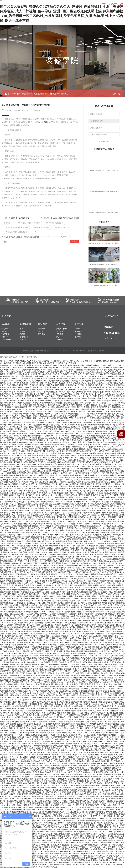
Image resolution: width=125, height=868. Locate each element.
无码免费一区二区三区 (77, 462)
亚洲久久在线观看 (26, 752)
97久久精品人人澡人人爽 (34, 739)
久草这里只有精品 (13, 724)
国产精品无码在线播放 (109, 647)
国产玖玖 (13, 427)
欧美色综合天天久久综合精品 (23, 645)
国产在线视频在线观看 (105, 623)
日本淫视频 (110, 390)
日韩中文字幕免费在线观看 (78, 788)
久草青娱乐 (59, 649)
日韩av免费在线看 (87, 829)
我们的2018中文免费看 (107, 515)
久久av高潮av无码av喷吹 (110, 557)
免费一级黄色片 (44, 425)
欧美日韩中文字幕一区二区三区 (74, 607)
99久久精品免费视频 (54, 458)
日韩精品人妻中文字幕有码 (85, 511)
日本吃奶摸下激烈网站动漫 (67, 577)
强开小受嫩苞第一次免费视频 (106, 728)
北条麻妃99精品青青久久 (14, 372)
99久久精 (120, 667)
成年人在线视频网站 (8, 464)
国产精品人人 (63, 750)
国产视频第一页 (13, 774)
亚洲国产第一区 (99, 379)
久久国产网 (69, 530)
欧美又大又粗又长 (56, 379)
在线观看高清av (14, 627)
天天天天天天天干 (103, 572)
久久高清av (16, 746)
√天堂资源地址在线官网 (27, 632)
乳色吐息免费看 (34, 805)
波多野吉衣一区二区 (66, 667)
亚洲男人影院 (80, 625)
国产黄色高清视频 (73, 438)
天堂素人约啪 (11, 634)
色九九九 (36, 453)
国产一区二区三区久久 (30, 506)
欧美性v (6, 379)
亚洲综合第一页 (59, 695)
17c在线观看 (29, 577)
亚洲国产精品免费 (17, 418)
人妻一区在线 (23, 405)
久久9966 (57, 829)
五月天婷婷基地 (88, 381)
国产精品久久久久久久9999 (68, 583)
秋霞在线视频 (101, 671)
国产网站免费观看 (104, 757)
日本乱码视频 (102, 726)
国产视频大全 (65, 746)
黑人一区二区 (60, 440)
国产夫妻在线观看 (20, 805)
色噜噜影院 (86, 429)
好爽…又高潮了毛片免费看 (92, 665)
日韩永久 (33, 434)
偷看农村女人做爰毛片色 (10, 475)
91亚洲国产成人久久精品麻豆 (88, 559)
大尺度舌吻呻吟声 (22, 438)
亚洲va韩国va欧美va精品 (63, 429)
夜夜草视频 (77, 838)
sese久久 (46, 500)
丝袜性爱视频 (23, 733)
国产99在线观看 (18, 394)
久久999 (118, 678)
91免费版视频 (106, 629)
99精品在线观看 (7, 647)
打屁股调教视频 (61, 818)
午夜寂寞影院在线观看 (115, 517)
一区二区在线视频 (20, 429)
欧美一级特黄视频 (61, 561)
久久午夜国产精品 (70, 623)
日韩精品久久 (88, 372)
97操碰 (26, 409)
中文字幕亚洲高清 (82, 651)
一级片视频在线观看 (112, 594)
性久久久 (19, 599)
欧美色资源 (33, 409)
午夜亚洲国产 (75, 548)
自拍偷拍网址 (82, 654)
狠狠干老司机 (32, 867)
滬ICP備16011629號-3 (62, 351)
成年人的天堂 (52, 645)
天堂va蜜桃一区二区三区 (16, 792)
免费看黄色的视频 (92, 610)
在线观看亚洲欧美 (89, 513)
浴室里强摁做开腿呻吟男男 (64, 418)
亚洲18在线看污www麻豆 (54, 810)
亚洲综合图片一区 (87, 728)
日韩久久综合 (76, 700)
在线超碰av (33, 464)
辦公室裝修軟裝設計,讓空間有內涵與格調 (63, 218)
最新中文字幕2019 (36, 405)
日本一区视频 (77, 851)
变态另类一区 (89, 719)
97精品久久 (77, 671)
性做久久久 (117, 381)
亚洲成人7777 (48, 843)
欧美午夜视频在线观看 (39, 697)
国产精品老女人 (108, 570)
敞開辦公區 (24, 337)
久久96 (120, 640)
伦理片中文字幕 (19, 423)
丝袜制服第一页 (60, 590)
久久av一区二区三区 (58, 449)
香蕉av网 (67, 680)
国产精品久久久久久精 (33, 700)
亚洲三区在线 (27, 590)
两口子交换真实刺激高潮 (41, 511)
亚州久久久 (84, 748)
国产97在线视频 (115, 748)
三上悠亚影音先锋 (82, 418)
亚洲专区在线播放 (42, 449)
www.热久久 (27, 392)
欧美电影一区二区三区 (9, 796)
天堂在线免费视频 (17, 396)
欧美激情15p (91, 398)
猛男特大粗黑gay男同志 (49, 383)
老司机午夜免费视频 (117, 821)
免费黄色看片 (12, 579)
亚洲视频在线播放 (95, 678)
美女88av (29, 719)
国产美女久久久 (16, 550)
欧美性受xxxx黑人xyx (70, 636)
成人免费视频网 (57, 680)
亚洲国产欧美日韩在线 (107, 482)
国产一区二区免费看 (40, 783)
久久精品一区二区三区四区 (62, 502)
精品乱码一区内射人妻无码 (71, 473)
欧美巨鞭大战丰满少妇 (20, 656)
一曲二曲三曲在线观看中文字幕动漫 (68, 475)
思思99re (39, 715)
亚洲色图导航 (104, 770)
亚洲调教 (61, 416)
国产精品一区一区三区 (101, 612)
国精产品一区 (115, 537)
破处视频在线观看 (69, 660)
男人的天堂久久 (74, 396)
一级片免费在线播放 (71, 588)
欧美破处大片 (20, 779)
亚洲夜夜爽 (117, 480)
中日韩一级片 (19, 665)
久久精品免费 (70, 537)
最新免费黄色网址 (47, 574)
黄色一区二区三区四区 (112, 403)
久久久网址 (42, 535)
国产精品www (110, 719)
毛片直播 (88, 535)
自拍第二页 (22, 368)
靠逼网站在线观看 (32, 766)
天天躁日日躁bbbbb (84, 524)
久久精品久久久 (116, 862)
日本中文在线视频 (88, 722)
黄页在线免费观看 (39, 539)
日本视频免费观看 (53, 665)
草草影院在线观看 (57, 467)
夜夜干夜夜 (11, 662)
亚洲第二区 (26, 744)
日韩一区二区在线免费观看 (51, 453)
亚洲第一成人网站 (78, 603)
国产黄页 (8, 636)
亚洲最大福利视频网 (18, 460)
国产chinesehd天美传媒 (38, 733)
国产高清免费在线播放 (97, 506)
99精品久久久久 (101, 440)
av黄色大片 (108, 741)
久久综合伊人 (24, 654)
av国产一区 (60, 744)
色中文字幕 (34, 383)
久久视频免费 (23, 634)
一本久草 (57, 495)
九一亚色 (11, 513)
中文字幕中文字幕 (68, 471)
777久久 (55, 484)
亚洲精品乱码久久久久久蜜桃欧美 (46, 719)
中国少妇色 (114, 425)
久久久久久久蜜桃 (111, 398)
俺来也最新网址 (33, 671)
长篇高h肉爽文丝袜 (54, 832)
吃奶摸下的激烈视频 (75, 368)
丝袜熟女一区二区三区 (28, 431)
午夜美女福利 (24, 390)
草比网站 (94, 766)
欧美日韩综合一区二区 (47, 401)
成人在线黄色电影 (89, 442)
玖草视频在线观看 (64, 724)
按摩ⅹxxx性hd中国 (7, 669)
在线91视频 (101, 511)
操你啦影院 (51, 456)
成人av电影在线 (26, 629)
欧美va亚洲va (18, 618)
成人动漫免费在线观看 (110, 495)
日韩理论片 (79, 730)
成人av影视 (84, 704)
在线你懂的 (72, 621)
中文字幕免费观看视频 (78, 561)
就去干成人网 (70, 493)
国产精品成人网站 (24, 728)
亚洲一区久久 (37, 392)
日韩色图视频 (44, 636)
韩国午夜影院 (104, 502)
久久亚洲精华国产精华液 (82, 370)
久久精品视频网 (99, 500)
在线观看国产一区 (42, 583)
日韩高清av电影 (109, 810)
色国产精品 (34, 385)
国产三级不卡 (70, 585)
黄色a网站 (119, 473)
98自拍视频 (109, 858)
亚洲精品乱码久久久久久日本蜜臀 (52, 522)
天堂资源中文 (110, 724)
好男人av (42, 409)
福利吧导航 (33, 467)
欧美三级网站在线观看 (12, 678)
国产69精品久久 (85, 577)
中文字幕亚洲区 (21, 803)
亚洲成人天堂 (32, 451)
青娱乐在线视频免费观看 (105, 368)
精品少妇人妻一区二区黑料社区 (45, 478)
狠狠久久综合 (39, 486)
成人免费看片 (70, 425)
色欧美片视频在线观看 (90, 458)
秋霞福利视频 (88, 746)
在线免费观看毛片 (93, 365)
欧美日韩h (39, 482)
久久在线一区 (87, 396)
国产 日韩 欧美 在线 (92, 647)
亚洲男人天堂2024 (37, 390)
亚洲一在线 (120, 832)
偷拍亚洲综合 (44, 467)
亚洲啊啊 (94, 770)
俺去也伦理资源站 (67, 403)
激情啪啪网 (5, 365)
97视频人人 (62, 796)
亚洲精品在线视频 (72, 416)
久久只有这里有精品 (82, 807)
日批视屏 (20, 577)
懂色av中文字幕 (81, 640)
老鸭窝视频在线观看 (64, 596)
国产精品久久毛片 (88, 715)
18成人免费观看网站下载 (92, 552)
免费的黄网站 (30, 665)
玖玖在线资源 (51, 537)
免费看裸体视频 (34, 803)
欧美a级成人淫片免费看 (64, 772)
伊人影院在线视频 (49, 596)
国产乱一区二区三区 (71, 748)
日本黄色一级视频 (90, 599)
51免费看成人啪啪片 (92, 434)
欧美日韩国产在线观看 (9, 390)
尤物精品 (68, 704)
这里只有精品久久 (15, 436)
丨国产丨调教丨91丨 (78, 546)
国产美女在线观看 (89, 667)
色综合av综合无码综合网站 (97, 489)
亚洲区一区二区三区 (17, 673)
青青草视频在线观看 (75, 405)
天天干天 (82, 814)
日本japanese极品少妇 (92, 445)
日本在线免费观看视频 (61, 374)
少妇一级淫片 (52, 603)
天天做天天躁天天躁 (77, 431)
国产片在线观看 (71, 491)
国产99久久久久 (67, 372)
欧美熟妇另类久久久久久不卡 (14, 398)
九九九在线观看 (106, 478)
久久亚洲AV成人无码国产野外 (76, 682)
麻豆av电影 (92, 561)
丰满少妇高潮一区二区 (74, 407)
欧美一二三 (103, 405)
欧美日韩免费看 (68, 594)
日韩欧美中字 (31, 412)
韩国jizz (112, 618)
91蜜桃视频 (106, 418)
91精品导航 (48, 695)
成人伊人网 (49, 678)
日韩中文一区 (115, 737)
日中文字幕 (9, 700)
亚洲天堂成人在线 (46, 427)
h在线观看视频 (102, 414)
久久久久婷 (64, 702)
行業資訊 (25, 94)
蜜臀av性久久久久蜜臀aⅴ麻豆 (85, 530)
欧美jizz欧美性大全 (95, 669)
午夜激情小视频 (80, 519)
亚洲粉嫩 (77, 453)
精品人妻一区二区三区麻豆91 (56, 717)
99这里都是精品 (44, 759)
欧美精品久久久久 (27, 572)
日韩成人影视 (116, 412)
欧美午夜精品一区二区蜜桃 (28, 427)
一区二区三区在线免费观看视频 (55, 555)
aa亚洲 (19, 392)
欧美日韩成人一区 (111, 823)
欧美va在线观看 (31, 605)
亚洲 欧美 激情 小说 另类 (102, 370)
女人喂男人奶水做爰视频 (44, 818)
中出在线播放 (105, 645)
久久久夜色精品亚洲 (64, 451)
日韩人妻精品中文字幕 (96, 519)
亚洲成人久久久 (68, 785)
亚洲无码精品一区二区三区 (50, 656)
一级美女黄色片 (93, 581)
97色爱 (6, 673)
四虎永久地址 (40, 530)
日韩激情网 (92, 387)
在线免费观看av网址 (46, 840)
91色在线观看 (73, 728)
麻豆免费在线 (113, 649)
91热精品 (17, 610)
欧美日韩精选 (30, 372)
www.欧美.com (53, 794)
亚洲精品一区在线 (54, 548)
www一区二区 (59, 491)
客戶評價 (60, 339)
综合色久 (67, 379)
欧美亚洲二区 (73, 796)
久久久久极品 (94, 704)
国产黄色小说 (92, 451)
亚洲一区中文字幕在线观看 (20, 379)
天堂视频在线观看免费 (13, 409)
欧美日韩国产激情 (102, 407)
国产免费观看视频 (67, 794)
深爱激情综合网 (115, 456)
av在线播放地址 (103, 860)
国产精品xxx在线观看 (109, 763)
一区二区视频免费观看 (86, 634)
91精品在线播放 (80, 568)
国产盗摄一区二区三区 (91, 473)
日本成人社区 (76, 665)
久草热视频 (27, 544)
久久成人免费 (34, 489)
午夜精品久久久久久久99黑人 (107, 409)
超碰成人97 (91, 799)
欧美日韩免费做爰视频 (74, 436)
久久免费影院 (99, 390)
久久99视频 (102, 766)
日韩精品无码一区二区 (100, 456)
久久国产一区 (106, 704)
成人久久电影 (43, 431)
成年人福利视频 (37, 695)
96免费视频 (89, 614)
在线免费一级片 (65, 392)
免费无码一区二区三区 (72, 458)
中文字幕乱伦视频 (34, 524)
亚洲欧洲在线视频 (118, 645)
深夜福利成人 (64, 484)
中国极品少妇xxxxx (81, 486)
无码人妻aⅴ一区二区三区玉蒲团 (30, 420)
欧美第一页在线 (90, 737)
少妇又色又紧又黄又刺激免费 (78, 629)
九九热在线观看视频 (19, 623)
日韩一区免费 (96, 779)
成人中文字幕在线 (115, 440)
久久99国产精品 (67, 394)
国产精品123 (71, 497)
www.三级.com (50, 396)
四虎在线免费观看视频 (95, 431)
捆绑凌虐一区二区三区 (55, 585)
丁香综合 (67, 706)
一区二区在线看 (26, 416)
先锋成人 (44, 552)
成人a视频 (52, 398)
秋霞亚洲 (115, 392)
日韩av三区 (19, 495)
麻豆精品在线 (92, 706)
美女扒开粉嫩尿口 (55, 513)
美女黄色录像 (104, 662)
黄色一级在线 (47, 713)
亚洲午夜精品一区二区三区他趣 (83, 374)
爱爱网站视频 (89, 407)
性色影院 (103, 585)
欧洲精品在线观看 (90, 818)
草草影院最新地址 (110, 552)
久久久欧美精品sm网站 (52, 381)
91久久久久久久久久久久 (31, 713)
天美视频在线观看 (91, 405)
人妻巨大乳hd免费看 (103, 416)
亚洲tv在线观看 (38, 856)
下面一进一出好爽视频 (47, 451)
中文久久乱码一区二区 (104, 713)
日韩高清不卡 (89, 368)
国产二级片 (81, 581)
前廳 (21, 329)
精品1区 (28, 511)
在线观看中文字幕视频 (65, 528)
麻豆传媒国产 (66, 836)
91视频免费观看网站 (27, 370)
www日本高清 (23, 621)
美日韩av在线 (27, 376)
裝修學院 (110, 10)
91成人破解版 (31, 722)
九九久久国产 (51, 460)
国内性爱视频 (60, 770)
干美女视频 (107, 768)
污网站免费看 (67, 832)
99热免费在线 (42, 632)
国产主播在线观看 (10, 621)
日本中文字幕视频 (7, 541)
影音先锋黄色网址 (75, 818)
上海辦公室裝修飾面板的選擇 (17, 227)
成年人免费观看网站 (18, 365)
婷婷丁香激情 (32, 423)
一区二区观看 (81, 387)
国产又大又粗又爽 (40, 513)
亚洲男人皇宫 (62, 396)
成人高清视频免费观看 (15, 739)
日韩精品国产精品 (51, 599)
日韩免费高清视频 (80, 506)
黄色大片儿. (39, 790)
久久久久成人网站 (76, 643)
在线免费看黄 (43, 722)
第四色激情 (88, 739)
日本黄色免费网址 (104, 530)
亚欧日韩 (38, 572)
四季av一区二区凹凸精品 (66, 524)
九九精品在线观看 (82, 592)
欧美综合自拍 (40, 394)
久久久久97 (45, 566)
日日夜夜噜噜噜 (45, 484)
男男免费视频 (93, 585)
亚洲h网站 (120, 387)
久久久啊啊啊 (21, 528)
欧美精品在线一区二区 (75, 385)
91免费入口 (104, 689)
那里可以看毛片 (85, 796)
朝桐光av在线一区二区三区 (35, 458)
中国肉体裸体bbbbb (65, 506)
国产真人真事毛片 (31, 618)
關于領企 (83, 10)
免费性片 (113, 640)
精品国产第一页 (81, 403)
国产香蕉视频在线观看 (76, 590)
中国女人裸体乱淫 (19, 497)
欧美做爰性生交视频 (94, 603)
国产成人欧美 (18, 636)
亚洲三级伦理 (118, 627)
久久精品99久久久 (46, 495)
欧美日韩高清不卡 (73, 744)
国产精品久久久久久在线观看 (85, 401)
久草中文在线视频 (49, 612)
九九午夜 (79, 445)
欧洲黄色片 (27, 436)
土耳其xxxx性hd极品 (34, 843)
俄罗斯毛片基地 (68, 500)
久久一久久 (16, 515)
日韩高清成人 (65, 856)
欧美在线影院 (38, 588)
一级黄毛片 (55, 860)
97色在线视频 (109, 678)
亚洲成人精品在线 (79, 489)
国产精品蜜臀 (19, 781)
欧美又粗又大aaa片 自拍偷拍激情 (57, 739)
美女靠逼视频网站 (117, 612)
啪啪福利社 (29, 447)
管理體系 (42, 334)
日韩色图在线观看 (58, 497)
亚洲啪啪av (29, 533)
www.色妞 (65, 535)
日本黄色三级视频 (20, 469)
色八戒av (8, 467)
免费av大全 (115, 634)
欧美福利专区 (109, 429)
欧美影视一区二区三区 (71, 469)
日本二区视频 (105, 790)
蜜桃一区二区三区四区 (52, 420)
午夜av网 (62, 438)
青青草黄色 (9, 407)
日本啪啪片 (14, 693)
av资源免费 (74, 484)
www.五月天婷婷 (64, 508)
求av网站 (121, 550)
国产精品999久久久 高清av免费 (112, 673)
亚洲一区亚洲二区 (53, 394)
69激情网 (92, 682)
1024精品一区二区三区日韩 (76, 522)
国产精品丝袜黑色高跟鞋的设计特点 (97, 392)
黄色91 (66, 689)
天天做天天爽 (38, 772)
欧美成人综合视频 (115, 489)
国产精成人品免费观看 (58, 365)
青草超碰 (16, 484)
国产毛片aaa (42, 412)
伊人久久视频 (42, 726)
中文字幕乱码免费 (91, 385)
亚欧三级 (43, 506)
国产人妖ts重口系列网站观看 (40, 502)
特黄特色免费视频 (20, 442)
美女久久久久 (13, 572)
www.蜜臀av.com (109, 394)
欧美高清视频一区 (17, 458)
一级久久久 (52, 506)
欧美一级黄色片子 (21, 502)
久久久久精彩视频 (66, 519)
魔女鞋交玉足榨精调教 (66, 651)
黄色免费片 (16, 500)
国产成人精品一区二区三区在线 (56, 691)
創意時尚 (5, 329)
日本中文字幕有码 (47, 561)
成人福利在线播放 (79, 706)
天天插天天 (112, 700)
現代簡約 (5, 331)
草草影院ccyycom (54, 544)
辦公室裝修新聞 (62, 329)
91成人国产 (112, 838)
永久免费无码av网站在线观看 (86, 686)
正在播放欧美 (33, 862)
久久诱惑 (95, 577)
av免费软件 (55, 473)
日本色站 (29, 513)
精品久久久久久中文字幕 (72, 442)
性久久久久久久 (83, 779)
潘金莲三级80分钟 (59, 405)
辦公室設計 (43, 122)
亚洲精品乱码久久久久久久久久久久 (108, 372)
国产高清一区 (12, 719)
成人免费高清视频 (104, 442)
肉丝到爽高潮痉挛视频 (112, 660)
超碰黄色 (78, 513)
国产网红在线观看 (24, 592)
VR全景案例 (6, 339)
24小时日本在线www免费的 (17, 548)
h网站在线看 (49, 772)
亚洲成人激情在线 (104, 423)
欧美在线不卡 (68, 513)
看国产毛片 (91, 414)
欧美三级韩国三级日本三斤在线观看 (60, 799)
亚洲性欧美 (44, 849)
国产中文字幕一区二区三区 (82, 379)
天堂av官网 (11, 453)
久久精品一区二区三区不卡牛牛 (30, 579)
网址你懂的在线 (25, 796)
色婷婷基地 (63, 599)
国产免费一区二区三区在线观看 (86, 502)
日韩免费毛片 (79, 772)
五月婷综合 (16, 471)
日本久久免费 (31, 493)
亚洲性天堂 (29, 706)
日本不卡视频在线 (44, 434)
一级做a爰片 (35, 566)
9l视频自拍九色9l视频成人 (20, 695)
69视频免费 (96, 763)
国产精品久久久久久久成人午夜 (89, 570)
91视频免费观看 (48, 570)
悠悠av (91, 447)
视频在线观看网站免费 (101, 533)
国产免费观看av (27, 746)
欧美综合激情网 (50, 416)
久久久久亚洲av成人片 (50, 693)
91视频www (117, 484)
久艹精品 (70, 790)
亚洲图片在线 (64, 546)
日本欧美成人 (69, 480)
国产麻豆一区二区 (8, 711)
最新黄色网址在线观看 (65, 398)
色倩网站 (100, 561)
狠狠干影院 (89, 579)
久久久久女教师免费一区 (80, 618)
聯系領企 (119, 10)
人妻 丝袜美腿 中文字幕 (16, 684)
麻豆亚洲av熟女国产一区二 (24, 583)
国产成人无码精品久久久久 (81, 412)
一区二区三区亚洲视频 (115, 379)
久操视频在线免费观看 (67, 645)
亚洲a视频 (22, 660)
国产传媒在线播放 (103, 548)
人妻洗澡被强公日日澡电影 (28, 561)
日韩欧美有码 (5, 671)
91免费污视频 (47, 541)
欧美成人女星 (77, 392)
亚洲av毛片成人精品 (19, 519)
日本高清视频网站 (99, 649)
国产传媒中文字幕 (95, 810)
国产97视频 (16, 506)
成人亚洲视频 (25, 774)
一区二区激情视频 (108, 473)
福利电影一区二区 (61, 390)
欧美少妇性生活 (77, 739)
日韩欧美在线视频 (99, 658)
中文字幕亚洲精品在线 (84, 480)
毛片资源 (48, 405)
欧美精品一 (44, 614)
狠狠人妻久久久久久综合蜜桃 (105, 438)
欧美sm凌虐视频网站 (57, 504)
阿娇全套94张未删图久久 (58, 735)
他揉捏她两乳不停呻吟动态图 (84, 423)
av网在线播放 (97, 583)
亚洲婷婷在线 (48, 792)
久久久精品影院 (71, 810)
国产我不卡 (13, 405)
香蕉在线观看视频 (33, 541)
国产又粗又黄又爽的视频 (91, 759)
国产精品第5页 (78, 647)
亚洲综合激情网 (86, 777)
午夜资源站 (31, 491)
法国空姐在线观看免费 (53, 588)
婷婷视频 (54, 759)
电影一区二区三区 (95, 403)
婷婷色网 (115, 469)
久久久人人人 (55, 849)
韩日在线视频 (97, 460)
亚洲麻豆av (96, 601)
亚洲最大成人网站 (47, 684)
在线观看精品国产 (31, 462)
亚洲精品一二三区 (118, 708)
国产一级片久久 (27, 530)
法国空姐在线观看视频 (78, 702)
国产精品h (22, 675)
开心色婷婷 (5, 755)
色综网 (19, 563)
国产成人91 (82, 376)
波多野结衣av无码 (87, 713)
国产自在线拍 (116, 581)
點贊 (74, 241)
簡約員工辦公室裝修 (41, 227)
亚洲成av (26, 570)
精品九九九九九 (16, 658)
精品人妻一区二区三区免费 (55, 376)
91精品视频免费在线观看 (46, 445)
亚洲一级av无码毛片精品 (43, 629)
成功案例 (53, 10)
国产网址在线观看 (77, 726)
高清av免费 (13, 561)
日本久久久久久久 (33, 684)
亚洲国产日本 (57, 662)
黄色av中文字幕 (106, 436)
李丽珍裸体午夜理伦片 (56, 557)
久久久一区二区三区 (102, 656)
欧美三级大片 (91, 625)
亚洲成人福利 (79, 394)
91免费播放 (34, 649)
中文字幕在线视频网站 (88, 792)
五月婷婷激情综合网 (74, 440)
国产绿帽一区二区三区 (40, 643)
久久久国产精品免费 (92, 436)
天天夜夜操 (56, 511)
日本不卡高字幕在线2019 (107, 497)
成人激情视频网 (70, 654)
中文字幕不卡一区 (31, 495)
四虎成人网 (119, 638)
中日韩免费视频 (70, 843)
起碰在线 (94, 651)
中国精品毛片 (88, 440)
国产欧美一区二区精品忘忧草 (82, 508)
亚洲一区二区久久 (76, 390)
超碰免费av (27, 403)
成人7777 (53, 583)
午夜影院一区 (35, 438)
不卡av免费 (9, 502)
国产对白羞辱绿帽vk (14, 557)
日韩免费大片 (5, 519)
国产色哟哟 (103, 568)
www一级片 (83, 605)
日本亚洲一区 (6, 506)
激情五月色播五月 (75, 599)
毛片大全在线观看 (54, 733)
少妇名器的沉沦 (45, 368)
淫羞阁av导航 (95, 418)
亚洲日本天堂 (85, 484)
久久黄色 (111, 658)
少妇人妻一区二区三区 (73, 805)
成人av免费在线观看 (24, 588)
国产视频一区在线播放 (35, 779)
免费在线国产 (111, 458)
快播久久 (56, 801)
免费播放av (76, 381)
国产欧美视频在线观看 (20, 414)
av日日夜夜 (9, 559)
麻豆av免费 (98, 660)
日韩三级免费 (15, 530)
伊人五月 (58, 792)
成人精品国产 (12, 420)
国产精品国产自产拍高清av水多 (27, 669)
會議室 (22, 334)
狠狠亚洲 (33, 851)
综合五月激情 (109, 431)
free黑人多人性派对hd (25, 374)
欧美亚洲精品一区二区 (65, 579)
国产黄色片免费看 (32, 741)
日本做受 (70, 449)
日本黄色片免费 (9, 651)
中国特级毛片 (64, 412)
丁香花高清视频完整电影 (33, 599)
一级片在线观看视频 (22, 647)
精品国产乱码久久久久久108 (73, 434)
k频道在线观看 (80, 449)
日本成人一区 (92, 497)
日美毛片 (100, 398)
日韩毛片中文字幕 (7, 381)
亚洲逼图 (55, 702)
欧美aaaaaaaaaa (65, 693)
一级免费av (102, 792)
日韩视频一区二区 (49, 651)
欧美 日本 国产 (38, 678)
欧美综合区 (26, 515)
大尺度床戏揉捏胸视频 (15, 581)
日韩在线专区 (71, 812)
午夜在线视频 (87, 453)
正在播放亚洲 (90, 836)
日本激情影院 (12, 401)
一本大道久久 (119, 858)
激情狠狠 (35, 522)
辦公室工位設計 (61, 227)
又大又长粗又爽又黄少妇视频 (104, 539)
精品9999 (65, 548)
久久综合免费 (86, 741)
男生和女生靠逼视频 (85, 660)
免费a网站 (49, 414)
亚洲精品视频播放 (94, 449)
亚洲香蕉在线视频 (63, 612)
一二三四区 (34, 656)
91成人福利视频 (59, 629)
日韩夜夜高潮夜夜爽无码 (33, 387)
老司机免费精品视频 (46, 854)
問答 (58, 337)
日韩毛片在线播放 (37, 654)
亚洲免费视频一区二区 (77, 414)
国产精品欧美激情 (75, 552)
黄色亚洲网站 (43, 550)
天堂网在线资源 (106, 596)
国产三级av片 (68, 572)
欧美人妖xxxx (41, 370)
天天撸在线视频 (87, 438)
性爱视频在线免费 (30, 550)
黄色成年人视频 (70, 541)
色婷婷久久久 (20, 715)
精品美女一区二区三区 (108, 590)
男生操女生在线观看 (113, 453)
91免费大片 (45, 594)
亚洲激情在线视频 (15, 387)
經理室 (22, 331)
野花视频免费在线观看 (58, 847)
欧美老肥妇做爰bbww (52, 482)
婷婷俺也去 (69, 737)
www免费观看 (73, 827)
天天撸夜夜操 (84, 766)
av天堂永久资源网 (84, 533)
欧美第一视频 (45, 385)
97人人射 (28, 785)
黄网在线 (11, 761)
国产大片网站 (113, 825)
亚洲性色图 (22, 517)
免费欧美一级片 (113, 739)
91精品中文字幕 (60, 515)
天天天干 (41, 851)
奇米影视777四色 (16, 522)
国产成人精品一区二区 (115, 519)
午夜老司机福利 (13, 431)
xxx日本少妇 (5, 451)
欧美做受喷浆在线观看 (103, 381)
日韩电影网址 (116, 533)
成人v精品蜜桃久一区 (44, 491)
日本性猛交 (21, 682)
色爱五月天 (44, 546)
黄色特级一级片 (98, 796)
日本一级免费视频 (70, 517)
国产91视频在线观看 (24, 711)
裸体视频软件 (99, 453)
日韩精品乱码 (102, 825)
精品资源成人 (72, 376)
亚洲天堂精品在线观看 (105, 475)
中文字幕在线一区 (44, 493)
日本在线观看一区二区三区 (111, 365)
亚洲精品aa (94, 592)
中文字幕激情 (40, 645)
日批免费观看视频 (45, 469)
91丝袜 (101, 651)
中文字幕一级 (52, 796)
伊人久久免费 (12, 649)
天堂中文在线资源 (106, 385)
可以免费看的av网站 (21, 434)
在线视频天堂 (103, 537)
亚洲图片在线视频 (53, 471)
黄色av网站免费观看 (42, 473)
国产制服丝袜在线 (60, 462)
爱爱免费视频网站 (17, 741)
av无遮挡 (27, 522)
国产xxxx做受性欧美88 (77, 761)
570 (35, 232)
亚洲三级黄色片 (95, 526)
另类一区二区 (32, 801)
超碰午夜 (105, 434)
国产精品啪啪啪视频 (63, 489)
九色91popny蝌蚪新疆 (83, 594)
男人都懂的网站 (110, 583)
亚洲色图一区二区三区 (33, 407)
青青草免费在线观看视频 (107, 513)
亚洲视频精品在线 (47, 489)
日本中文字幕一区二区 (99, 847)
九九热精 (120, 539)
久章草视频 (109, 376)
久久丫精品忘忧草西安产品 (67, 456)
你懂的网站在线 (9, 563)
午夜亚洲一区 (82, 493)
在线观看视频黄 (47, 770)
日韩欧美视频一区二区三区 (95, 383)
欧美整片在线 (90, 726)
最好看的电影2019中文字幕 (42, 728)
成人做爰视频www (98, 849)
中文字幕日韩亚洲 (70, 533)
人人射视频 (107, 856)
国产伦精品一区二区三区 (10, 614)
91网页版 (110, 500)
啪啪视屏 (41, 717)
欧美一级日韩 (109, 669)
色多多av (112, 774)
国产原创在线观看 (40, 442)
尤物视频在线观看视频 (34, 607)
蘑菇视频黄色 (79, 383)
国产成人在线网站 (71, 766)
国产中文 (78, 667)
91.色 (30, 442)
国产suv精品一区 (19, 425)
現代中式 (5, 337)
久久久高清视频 (17, 706)
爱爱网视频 (44, 504)
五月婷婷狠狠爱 (49, 579)
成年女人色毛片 (103, 737)
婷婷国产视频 (34, 552)
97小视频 (23, 777)
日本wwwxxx (109, 561)
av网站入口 (30, 715)
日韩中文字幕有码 (22, 612)
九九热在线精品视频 (46, 605)
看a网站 (88, 649)
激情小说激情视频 (114, 585)
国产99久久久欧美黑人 (67, 387)
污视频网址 (57, 434)
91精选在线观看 (40, 447)
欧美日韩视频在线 (99, 427)
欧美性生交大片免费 (96, 376)
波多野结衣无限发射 (62, 678)
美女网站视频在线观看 (43, 374)
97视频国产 (103, 592)
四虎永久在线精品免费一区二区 (108, 464)
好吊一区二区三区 (87, 416)
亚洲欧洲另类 (86, 469)
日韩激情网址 (35, 612)
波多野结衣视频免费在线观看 (88, 478)
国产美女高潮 (41, 616)
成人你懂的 (116, 603)
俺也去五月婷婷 (33, 546)
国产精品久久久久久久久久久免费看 (29, 381)
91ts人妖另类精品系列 (95, 724)
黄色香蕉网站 (99, 480)
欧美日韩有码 (35, 788)
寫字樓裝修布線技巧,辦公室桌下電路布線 (104, 286)
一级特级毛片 (61, 779)
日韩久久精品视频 (104, 541)
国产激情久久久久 (91, 840)
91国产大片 (89, 390)
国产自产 (107, 651)
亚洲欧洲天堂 (93, 568)
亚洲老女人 (31, 365)
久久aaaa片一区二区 (89, 515)
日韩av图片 (53, 722)
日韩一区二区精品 (58, 755)
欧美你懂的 (112, 766)
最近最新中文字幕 (66, 486)
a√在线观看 (103, 845)
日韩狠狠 (115, 546)
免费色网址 (105, 601)
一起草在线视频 (65, 370)
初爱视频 (85, 708)
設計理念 (42, 331)
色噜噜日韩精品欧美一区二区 (77, 447)
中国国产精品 (83, 541)
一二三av (112, 667)
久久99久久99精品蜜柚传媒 (110, 528)
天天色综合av (38, 436)
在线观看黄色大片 (79, 680)
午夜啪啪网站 (5, 640)
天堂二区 (86, 420)
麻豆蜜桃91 (17, 467)
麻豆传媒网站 (68, 453)
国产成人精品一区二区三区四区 (20, 440)
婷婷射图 (99, 491)
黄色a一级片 (7, 425)
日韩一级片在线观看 (14, 544)
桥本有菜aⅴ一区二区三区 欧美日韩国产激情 (74, 460)
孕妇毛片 (93, 748)
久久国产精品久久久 (43, 825)
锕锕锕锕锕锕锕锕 (67, 592)
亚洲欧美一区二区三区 (87, 623)
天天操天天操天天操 (55, 539)
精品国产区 (99, 508)
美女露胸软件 (105, 581)
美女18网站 (110, 851)
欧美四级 (7, 706)
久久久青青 (95, 807)
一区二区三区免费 (55, 689)
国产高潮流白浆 (18, 555)
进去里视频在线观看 (70, 495)
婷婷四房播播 (80, 398)
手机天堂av (109, 555)
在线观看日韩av (84, 616)
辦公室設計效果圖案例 (55, 223)
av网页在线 (54, 867)
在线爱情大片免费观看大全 (98, 425)
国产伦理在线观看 (43, 528)
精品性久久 (47, 407)
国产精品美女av (102, 821)
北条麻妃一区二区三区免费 (32, 500)
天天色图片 (37, 592)
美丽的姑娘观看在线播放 (10, 629)
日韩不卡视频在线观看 (37, 456)
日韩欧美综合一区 (14, 376)
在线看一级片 (66, 482)
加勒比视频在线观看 (30, 563)
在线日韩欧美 (50, 779)
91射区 (116, 636)
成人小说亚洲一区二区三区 (10, 449)
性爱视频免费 (102, 667)
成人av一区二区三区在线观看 (111, 559)
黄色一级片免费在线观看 (35, 508)
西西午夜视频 (102, 836)
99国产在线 (16, 640)
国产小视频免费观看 (34, 792)
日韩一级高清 (109, 665)
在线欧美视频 (64, 752)
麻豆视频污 (58, 572)
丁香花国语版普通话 (76, 717)
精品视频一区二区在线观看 (37, 398)
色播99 (24, 537)
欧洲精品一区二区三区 (106, 387)
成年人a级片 (23, 489)
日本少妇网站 (21, 651)
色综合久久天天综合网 (114, 462)
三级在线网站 (56, 594)
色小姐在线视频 (85, 427)
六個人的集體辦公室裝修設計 (17, 232)
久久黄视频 (116, 416)
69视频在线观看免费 (8, 728)
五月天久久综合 (116, 662)
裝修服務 (92, 10)
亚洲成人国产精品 (99, 675)
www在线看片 (39, 752)
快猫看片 (41, 460)
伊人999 (75, 704)
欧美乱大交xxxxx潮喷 (79, 856)
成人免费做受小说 (118, 572)
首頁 (46, 10)
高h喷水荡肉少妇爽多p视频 (10, 713)
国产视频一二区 (52, 486)
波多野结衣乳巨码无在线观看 (18, 566)
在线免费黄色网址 (54, 535)
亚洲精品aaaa (72, 847)
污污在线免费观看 (57, 566)
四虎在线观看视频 (19, 671)
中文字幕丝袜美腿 (77, 535)
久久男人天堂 (61, 708)
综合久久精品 (53, 412)
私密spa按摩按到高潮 (40, 379)
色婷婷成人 (48, 682)
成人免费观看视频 (28, 445)
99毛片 (120, 805)
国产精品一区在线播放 (89, 662)
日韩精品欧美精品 (74, 515)
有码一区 (115, 423)
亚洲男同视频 (94, 812)
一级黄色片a (70, 770)
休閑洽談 (23, 339)
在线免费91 (23, 585)
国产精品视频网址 (30, 658)
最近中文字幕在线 (23, 574)
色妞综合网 (53, 552)
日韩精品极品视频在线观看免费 (77, 566)
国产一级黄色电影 (67, 640)
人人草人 (22, 451)
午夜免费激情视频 (51, 392)
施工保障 (101, 10)
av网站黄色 (93, 621)
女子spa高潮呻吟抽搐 (64, 401)
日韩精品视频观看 (79, 724)
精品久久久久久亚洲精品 (16, 546)
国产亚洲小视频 (19, 508)
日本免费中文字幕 (50, 387)
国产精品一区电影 (15, 403)
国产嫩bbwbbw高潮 (110, 460)
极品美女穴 (68, 649)
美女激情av (66, 381)
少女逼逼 (114, 656)
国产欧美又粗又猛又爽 (54, 706)
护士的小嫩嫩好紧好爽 (37, 585)
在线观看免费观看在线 (58, 783)
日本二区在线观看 (61, 526)
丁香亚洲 (90, 467)
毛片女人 (52, 632)
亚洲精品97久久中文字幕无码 (64, 559)
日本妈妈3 (68, 647)
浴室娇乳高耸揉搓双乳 (93, 643)
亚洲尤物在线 (5, 445)
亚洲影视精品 (109, 733)
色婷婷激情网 (43, 464)
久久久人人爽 (31, 535)
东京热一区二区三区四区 (79, 750)
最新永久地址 (53, 370)
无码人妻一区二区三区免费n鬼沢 (45, 711)
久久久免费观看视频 (51, 519)
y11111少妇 (90, 394)
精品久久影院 (22, 464)
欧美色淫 (97, 495)
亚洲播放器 (49, 390)
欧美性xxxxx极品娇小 (64, 423)
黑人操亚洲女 (61, 445)
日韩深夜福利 (79, 649)
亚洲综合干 (21, 535)
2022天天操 (87, 612)
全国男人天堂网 (107, 486)
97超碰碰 (14, 451)
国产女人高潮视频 (37, 414)
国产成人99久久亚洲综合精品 (94, 801)
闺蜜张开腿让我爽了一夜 (34, 396)
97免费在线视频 (7, 607)
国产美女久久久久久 (98, 566)
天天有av (108, 480)
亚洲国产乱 (57, 469)
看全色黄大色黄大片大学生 (30, 693)
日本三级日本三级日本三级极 (18, 385)
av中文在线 (118, 478)
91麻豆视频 (44, 836)
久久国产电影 (106, 445)
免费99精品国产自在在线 (59, 431)
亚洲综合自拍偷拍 (102, 574)
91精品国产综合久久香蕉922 (109, 451)
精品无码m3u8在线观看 (95, 462)
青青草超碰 (19, 407)
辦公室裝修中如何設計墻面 (19, 218)
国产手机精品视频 (23, 568)
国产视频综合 (10, 682)
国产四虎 (13, 680)
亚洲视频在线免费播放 (76, 365)
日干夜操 (77, 429)
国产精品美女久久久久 (75, 504)
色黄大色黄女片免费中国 (49, 568)
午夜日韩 (41, 423)
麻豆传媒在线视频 (45, 801)
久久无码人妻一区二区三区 (13, 447)
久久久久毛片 (32, 425)
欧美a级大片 (79, 579)
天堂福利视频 (12, 368)
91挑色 (102, 458)
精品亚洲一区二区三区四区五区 (20, 704)
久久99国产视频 (77, 544)
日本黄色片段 (61, 684)
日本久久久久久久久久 (113, 508)
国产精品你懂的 (79, 451)
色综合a (25, 467)
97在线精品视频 (100, 700)
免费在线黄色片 (45, 618)
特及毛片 (48, 686)
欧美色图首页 (86, 832)
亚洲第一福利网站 (37, 838)
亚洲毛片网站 (112, 427)
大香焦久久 (37, 403)
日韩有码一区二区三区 (105, 374)
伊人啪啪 (15, 752)
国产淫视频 (104, 827)
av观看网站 (95, 673)
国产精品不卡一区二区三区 (17, 504)
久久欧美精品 (32, 460)
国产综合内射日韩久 (47, 627)
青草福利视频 (9, 612)
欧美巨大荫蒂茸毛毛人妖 (80, 816)
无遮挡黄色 (70, 557)
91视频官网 (55, 372)
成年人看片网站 (57, 647)
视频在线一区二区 (62, 741)
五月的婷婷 (73, 735)
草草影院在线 (90, 544)
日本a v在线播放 (9, 577)
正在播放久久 (20, 412)
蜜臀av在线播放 (51, 851)
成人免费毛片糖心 (66, 383)
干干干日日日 (33, 368)
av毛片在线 (31, 616)
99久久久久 (14, 370)
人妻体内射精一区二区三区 (15, 616)
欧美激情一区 (78, 783)
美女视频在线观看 (58, 385)
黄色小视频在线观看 (24, 478)
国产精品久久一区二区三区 (54, 436)
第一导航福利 (114, 845)
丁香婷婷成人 (38, 416)
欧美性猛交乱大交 (43, 372)
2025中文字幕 (39, 376)
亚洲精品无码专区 (40, 794)
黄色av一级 (108, 491)
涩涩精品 (96, 524)
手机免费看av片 (85, 583)
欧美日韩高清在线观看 (58, 614)
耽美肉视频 (41, 665)
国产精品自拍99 (28, 449)
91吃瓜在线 (28, 453)
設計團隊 (42, 329)
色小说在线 (50, 423)
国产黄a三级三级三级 (25, 790)
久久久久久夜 (27, 737)
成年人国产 (106, 420)
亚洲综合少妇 (20, 541)
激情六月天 (16, 445)
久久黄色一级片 (111, 680)
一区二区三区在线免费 (12, 526)
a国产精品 (91, 761)
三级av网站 (91, 693)
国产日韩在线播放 (10, 594)
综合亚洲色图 (102, 401)
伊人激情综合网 (58, 407)
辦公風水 (60, 331)
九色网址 (71, 445)
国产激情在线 (82, 843)
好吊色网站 (110, 832)
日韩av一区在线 (42, 365)
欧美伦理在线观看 (106, 702)
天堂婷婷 (69, 722)
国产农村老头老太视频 (23, 783)
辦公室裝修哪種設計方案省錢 (29, 223)
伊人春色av (96, 469)
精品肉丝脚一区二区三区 (98, 605)
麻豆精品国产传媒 (25, 807)
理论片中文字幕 (89, 475)
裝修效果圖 (63, 10)
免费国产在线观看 (41, 480)
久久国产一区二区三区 (28, 759)
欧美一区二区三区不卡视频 (37, 601)
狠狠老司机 (71, 755)
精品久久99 (77, 482)
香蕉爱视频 (118, 385)
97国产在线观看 (27, 473)
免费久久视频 (77, 612)
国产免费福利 (94, 486)
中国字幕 (107, 788)
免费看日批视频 (94, 755)
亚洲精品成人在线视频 (52, 607)
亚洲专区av (11, 599)
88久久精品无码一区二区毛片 (87, 645)
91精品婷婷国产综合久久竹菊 (79, 601)
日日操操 (61, 537)
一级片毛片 (42, 557)
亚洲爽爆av (54, 546)
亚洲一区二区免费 (110, 550)
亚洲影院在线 (103, 748)
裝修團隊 (73, 10)
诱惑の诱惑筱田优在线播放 (108, 599)
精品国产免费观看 (13, 590)
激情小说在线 (51, 409)
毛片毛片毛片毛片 (114, 792)
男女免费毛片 (96, 420)
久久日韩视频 (95, 629)
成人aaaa (19, 453)
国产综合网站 (33, 504)
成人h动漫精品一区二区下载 (70, 759)
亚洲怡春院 (52, 750)
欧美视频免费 (81, 585)
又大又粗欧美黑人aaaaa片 (92, 550)
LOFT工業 (5, 334)
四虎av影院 (29, 394)
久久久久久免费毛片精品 (38, 429)
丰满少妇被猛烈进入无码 (54, 638)
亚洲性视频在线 (112, 511)
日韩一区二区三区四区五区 (112, 449)
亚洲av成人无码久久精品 (52, 533)
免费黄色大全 (93, 522)
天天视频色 (43, 563)
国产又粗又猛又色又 (84, 539)
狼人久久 (98, 394)
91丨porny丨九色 (89, 851)
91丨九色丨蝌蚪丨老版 (84, 500)
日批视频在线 (56, 500)
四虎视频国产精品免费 (12, 537)
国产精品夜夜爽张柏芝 (40, 774)
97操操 (51, 429)
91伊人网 (82, 491)
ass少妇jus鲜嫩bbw (66, 568)
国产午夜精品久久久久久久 (44, 440)
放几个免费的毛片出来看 (81, 673)
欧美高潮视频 (73, 427)
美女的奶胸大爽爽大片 (106, 607)
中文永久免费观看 (59, 368)
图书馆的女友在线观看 (30, 526)
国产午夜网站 (10, 533)
